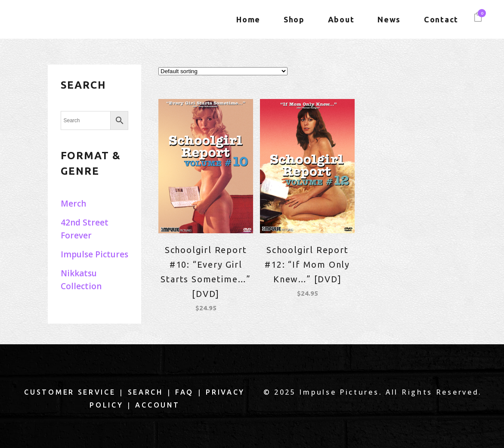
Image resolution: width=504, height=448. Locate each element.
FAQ (184, 392)
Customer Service (70, 392)
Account (157, 405)
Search (145, 392)
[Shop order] (223, 71)
